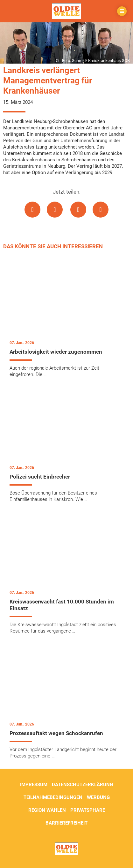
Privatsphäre (88, 810)
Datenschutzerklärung (82, 785)
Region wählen (47, 810)
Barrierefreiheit (66, 823)
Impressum (34, 785)
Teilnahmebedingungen (53, 797)
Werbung (98, 797)
